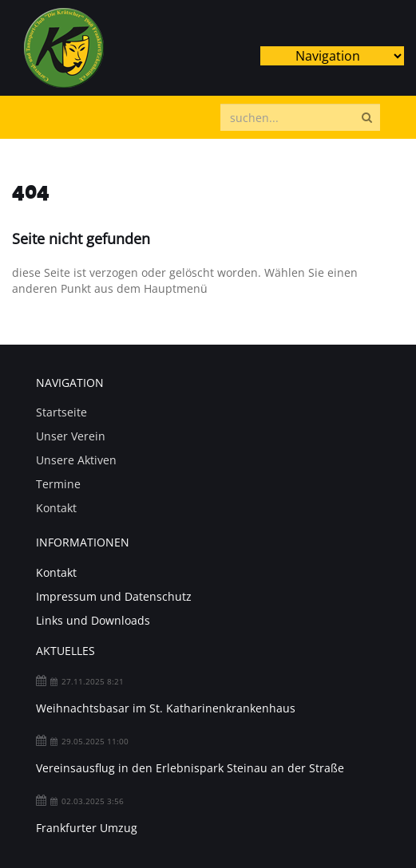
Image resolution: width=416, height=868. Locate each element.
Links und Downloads (93, 620)
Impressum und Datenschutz (114, 596)
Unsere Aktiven (76, 460)
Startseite (61, 412)
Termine (58, 484)
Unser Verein (71, 436)
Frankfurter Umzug (87, 828)
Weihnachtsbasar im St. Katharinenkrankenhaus (166, 708)
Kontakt (56, 508)
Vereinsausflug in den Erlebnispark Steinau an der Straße (190, 768)
